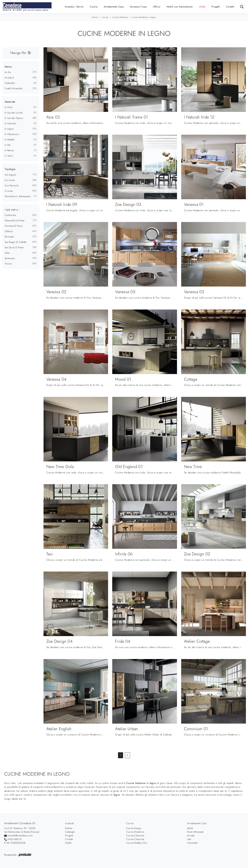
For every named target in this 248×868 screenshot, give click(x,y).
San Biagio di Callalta (16, 242)
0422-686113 (15, 839)
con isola (10, 180)
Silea (7, 253)
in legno (9, 129)
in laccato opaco (14, 118)
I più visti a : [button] (12, 210)
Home (95, 17)
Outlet (202, 7)
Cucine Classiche (135, 835)
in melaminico (12, 134)
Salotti (190, 828)
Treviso (8, 264)
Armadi (191, 835)
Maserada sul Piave (15, 220)
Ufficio (157, 7)
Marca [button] (8, 67)
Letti (189, 839)
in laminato (10, 123)
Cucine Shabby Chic (137, 843)
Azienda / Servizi (74, 7)
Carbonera (10, 215)
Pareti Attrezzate (195, 832)
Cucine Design (134, 828)
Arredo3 (9, 78)
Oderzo (9, 231)
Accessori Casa (138, 7)
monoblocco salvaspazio (18, 196)
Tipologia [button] (10, 169)
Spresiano (10, 258)
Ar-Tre (8, 72)
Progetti (216, 7)
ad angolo (10, 175)
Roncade (9, 237)
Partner (69, 828)
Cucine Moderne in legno (144, 17)
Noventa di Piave (13, 226)
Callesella (10, 83)
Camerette (192, 843)
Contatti (230, 7)
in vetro (9, 156)
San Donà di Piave (14, 247)
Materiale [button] (10, 102)
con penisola (12, 185)
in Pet (8, 145)
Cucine (94, 7)
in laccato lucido (14, 113)
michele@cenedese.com (20, 835)
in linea (9, 191)
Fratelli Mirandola (14, 88)
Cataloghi (70, 832)
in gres (9, 107)
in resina (9, 150)
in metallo (10, 140)
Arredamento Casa (114, 7)
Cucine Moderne (120, 17)
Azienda (69, 823)
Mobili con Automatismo (180, 7)
